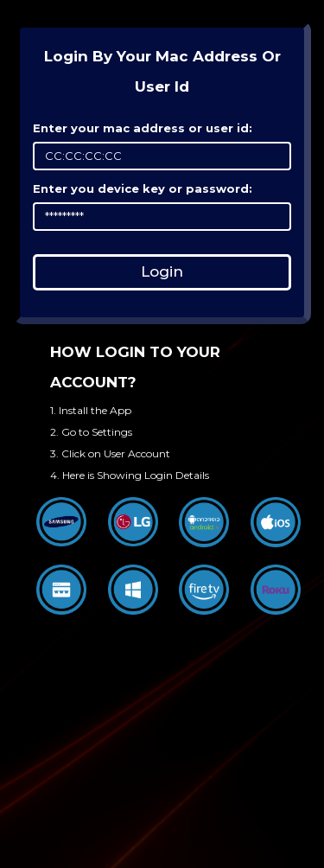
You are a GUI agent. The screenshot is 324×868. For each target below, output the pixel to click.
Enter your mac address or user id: (143, 128)
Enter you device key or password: (143, 188)
